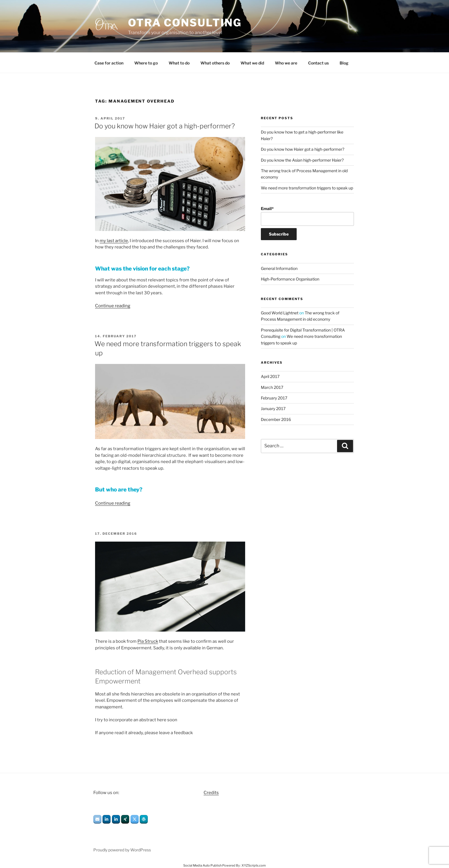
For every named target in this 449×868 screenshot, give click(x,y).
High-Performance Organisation (290, 279)
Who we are (286, 63)
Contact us (318, 63)
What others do (215, 63)
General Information (279, 268)
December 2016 (276, 419)
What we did (252, 63)
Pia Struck (148, 641)
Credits (211, 793)
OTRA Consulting (185, 23)
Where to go (146, 63)
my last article (114, 241)
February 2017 (274, 398)
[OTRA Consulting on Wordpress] (144, 819)
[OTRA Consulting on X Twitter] (135, 819)
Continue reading (113, 306)
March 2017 (272, 387)
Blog (344, 63)
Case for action (109, 63)
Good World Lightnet (280, 313)
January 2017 (273, 408)
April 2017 (270, 376)
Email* (307, 216)
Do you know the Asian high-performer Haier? (302, 160)
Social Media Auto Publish (202, 865)
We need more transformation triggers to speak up (307, 188)
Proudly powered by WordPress (122, 850)
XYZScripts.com (254, 865)
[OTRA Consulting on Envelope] (97, 819)
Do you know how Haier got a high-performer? (165, 126)
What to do (179, 63)
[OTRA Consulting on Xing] (125, 819)
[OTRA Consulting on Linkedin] (107, 819)
